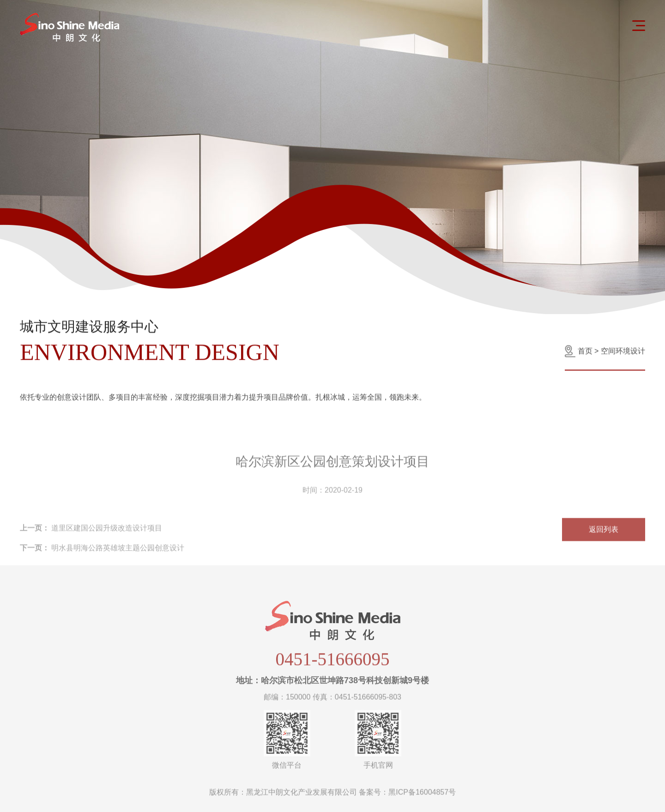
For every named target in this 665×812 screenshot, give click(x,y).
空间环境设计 (623, 354)
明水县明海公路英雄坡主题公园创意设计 (102, 563)
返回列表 (604, 545)
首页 (585, 354)
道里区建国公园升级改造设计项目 (91, 543)
